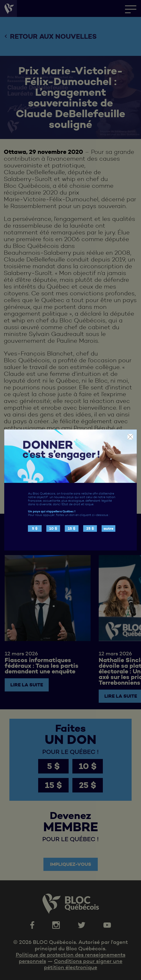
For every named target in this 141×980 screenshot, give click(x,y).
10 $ (53, 528)
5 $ (35, 528)
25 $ (90, 528)
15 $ (72, 528)
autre (108, 528)
